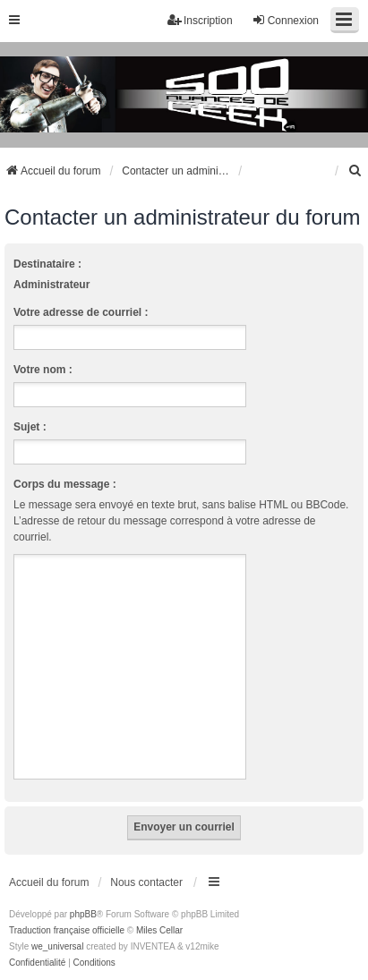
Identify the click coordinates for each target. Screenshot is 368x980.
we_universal (57, 946)
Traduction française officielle (67, 930)
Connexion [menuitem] (285, 20)
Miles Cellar (159, 930)
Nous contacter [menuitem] (146, 882)
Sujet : (30, 427)
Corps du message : (65, 484)
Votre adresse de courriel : (81, 312)
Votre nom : (43, 370)
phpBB (83, 914)
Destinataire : (47, 264)
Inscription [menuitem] (200, 20)
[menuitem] (355, 171)
